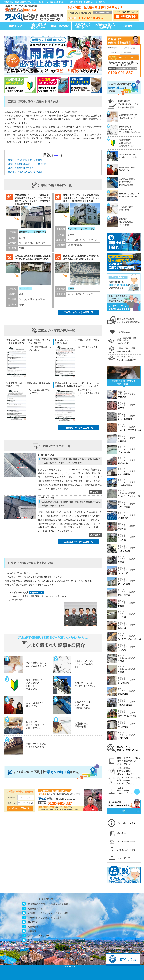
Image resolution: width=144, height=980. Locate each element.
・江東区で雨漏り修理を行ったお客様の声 (26, 164)
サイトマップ (34, 940)
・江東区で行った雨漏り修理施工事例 (24, 160)
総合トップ (16, 26)
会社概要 (127, 26)
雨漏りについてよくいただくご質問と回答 (48, 913)
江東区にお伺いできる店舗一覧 (78, 312)
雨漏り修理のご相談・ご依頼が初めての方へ (49, 904)
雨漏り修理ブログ (36, 927)
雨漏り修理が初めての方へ (38, 26)
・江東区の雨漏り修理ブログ (20, 168)
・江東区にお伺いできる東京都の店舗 (24, 172)
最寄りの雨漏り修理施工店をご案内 (45, 918)
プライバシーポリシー (38, 936)
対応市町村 (33, 922)
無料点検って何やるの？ (83, 26)
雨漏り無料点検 (35, 909)
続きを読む (95, 492)
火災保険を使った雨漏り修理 (105, 26)
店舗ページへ (36, 592)
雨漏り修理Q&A (60, 26)
